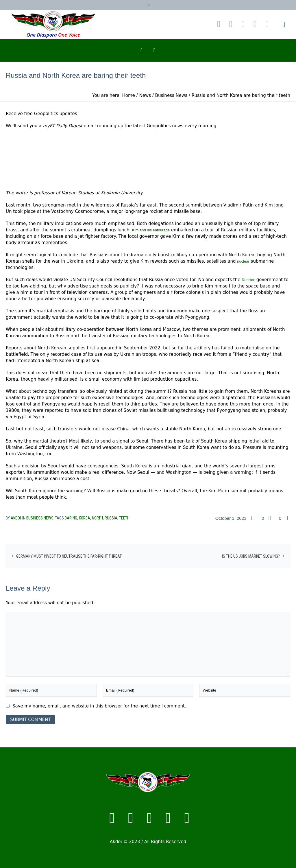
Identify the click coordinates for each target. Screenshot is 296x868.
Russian (249, 280)
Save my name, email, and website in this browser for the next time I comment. (99, 706)
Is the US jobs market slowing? (251, 556)
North (97, 518)
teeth (124, 518)
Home (129, 95)
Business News (171, 95)
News (145, 95)
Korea (85, 518)
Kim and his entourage (151, 230)
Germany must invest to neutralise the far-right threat (69, 556)
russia (111, 518)
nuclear (243, 261)
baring (71, 518)
